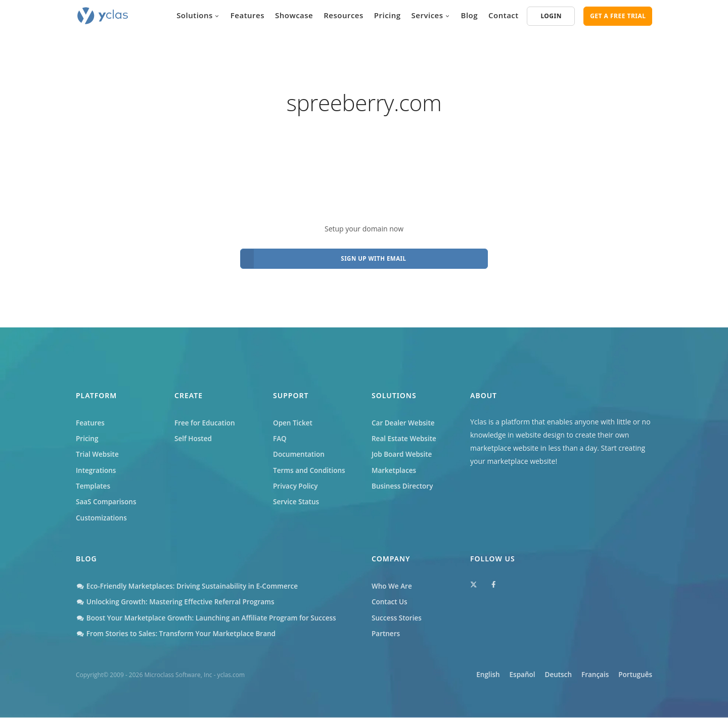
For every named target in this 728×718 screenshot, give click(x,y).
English (462, 676)
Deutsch (545, 676)
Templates (94, 483)
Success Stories (397, 618)
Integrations (97, 467)
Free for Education (206, 418)
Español (502, 676)
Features (247, 15)
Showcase (294, 15)
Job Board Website (403, 450)
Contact (504, 15)
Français (588, 676)
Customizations (102, 516)
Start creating (623, 442)
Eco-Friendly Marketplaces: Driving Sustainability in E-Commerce (191, 585)
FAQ (280, 434)
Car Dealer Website (404, 418)
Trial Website (98, 450)
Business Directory (403, 483)
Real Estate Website (405, 434)
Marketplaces (395, 467)
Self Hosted (194, 434)
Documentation (300, 450)
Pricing (388, 15)
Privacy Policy (296, 483)
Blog (470, 15)
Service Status (297, 500)
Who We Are (393, 585)
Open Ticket (293, 418)
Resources (344, 15)
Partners (386, 634)
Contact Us (390, 602)
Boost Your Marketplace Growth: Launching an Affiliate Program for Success (211, 618)
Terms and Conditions (310, 467)
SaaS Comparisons (107, 500)
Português (635, 676)
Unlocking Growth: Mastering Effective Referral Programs (179, 602)
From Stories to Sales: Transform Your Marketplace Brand (179, 634)
